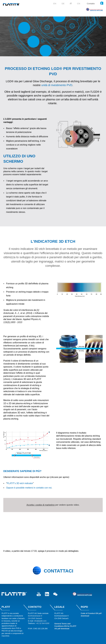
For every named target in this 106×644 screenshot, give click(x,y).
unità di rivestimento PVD (57, 85)
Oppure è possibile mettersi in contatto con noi (29, 488)
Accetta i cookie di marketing (41, 505)
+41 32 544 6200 (43, 623)
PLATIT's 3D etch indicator (20, 483)
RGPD (84, 607)
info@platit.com (40, 621)
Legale (59, 607)
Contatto (91, 4)
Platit (6, 607)
